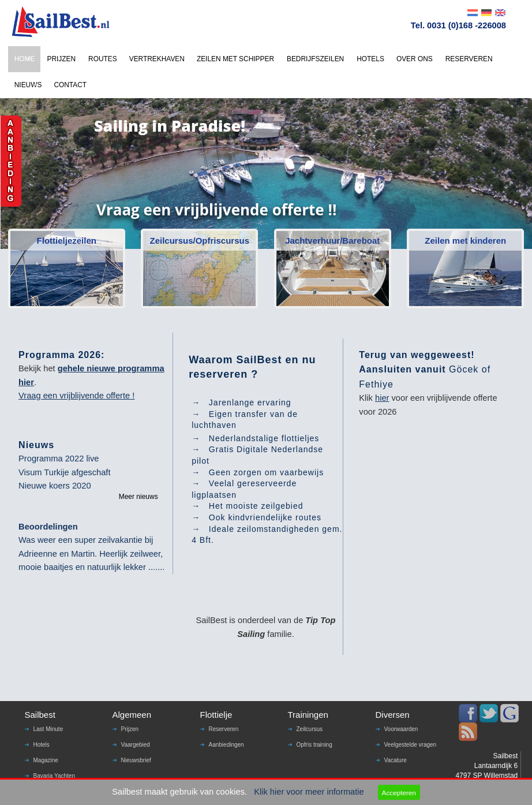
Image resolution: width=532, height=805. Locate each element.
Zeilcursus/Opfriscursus (199, 241)
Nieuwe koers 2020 (55, 486)
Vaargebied (136, 745)
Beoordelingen (48, 527)
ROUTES (103, 59)
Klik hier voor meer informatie (309, 792)
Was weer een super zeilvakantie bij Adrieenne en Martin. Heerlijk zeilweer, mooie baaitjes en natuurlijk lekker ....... (91, 554)
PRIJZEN (61, 59)
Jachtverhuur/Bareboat (332, 241)
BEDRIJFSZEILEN (315, 59)
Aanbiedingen (226, 745)
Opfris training (314, 745)
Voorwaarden (401, 729)
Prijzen (130, 729)
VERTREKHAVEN (157, 59)
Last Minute (48, 729)
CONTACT (70, 85)
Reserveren (224, 729)
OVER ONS (415, 59)
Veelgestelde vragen (411, 745)
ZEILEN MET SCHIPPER (235, 59)
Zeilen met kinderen (465, 241)
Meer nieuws (138, 497)
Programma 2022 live (59, 459)
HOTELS (370, 59)
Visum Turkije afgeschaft (64, 472)
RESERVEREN (469, 59)
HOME (25, 59)
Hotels (42, 745)
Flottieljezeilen (67, 241)
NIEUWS (28, 85)
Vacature (396, 760)
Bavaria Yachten (54, 776)
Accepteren (399, 793)
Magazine (46, 760)
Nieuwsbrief (136, 760)
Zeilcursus (310, 729)
